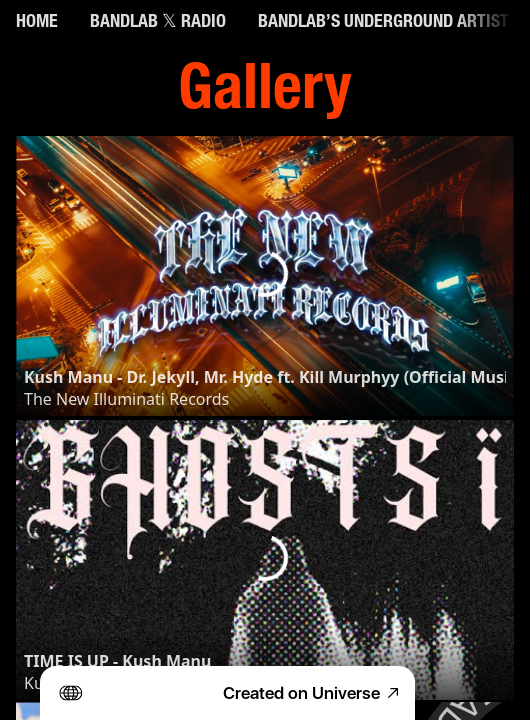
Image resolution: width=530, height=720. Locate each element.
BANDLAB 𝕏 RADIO (158, 23)
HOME (37, 23)
